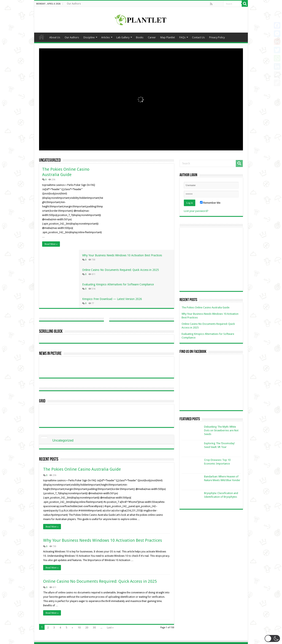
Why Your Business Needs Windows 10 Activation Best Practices (103, 482)
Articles (106, 37)
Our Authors (74, 4)
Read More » (51, 244)
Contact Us (198, 37)
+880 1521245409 (106, 616)
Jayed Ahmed (235, 637)
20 (87, 569)
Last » (110, 569)
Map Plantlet (168, 37)
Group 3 (151, 616)
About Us (55, 37)
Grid (42, 343)
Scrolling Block (51, 273)
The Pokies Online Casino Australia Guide (82, 411)
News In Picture (50, 296)
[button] (272, 638)
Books (140, 37)
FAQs (182, 37)
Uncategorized (50, 161)
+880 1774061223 (106, 609)
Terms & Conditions (211, 616)
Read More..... (47, 623)
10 (79, 569)
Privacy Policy (217, 37)
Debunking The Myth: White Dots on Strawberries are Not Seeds (221, 430)
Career (152, 37)
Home (42, 37)
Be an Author (207, 603)
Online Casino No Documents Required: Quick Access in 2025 (100, 523)
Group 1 (151, 603)
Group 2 (151, 609)
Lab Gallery (123, 37)
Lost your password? (196, 211)
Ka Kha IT (204, 637)
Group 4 (151, 622)
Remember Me (210, 203)
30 (94, 569)
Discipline (89, 37)
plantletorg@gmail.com (109, 603)
